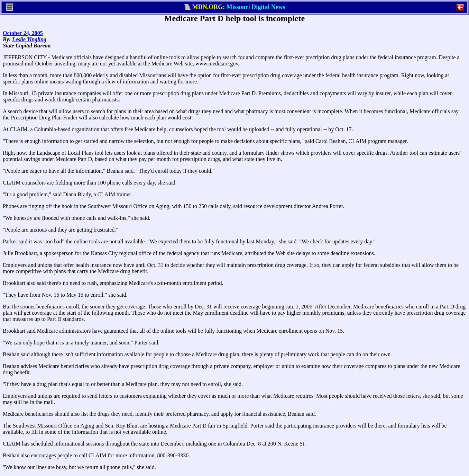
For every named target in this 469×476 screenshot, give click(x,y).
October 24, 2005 (23, 33)
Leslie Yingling (29, 39)
